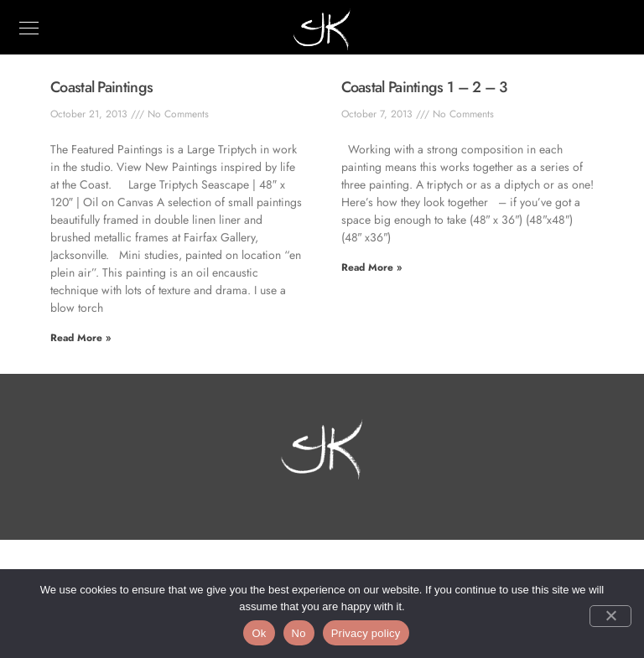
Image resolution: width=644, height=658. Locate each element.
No (299, 633)
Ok (259, 633)
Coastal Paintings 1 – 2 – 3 (424, 87)
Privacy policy (366, 633)
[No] (610, 616)
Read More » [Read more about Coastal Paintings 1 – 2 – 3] (371, 267)
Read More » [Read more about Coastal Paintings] (80, 338)
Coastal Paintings (101, 87)
